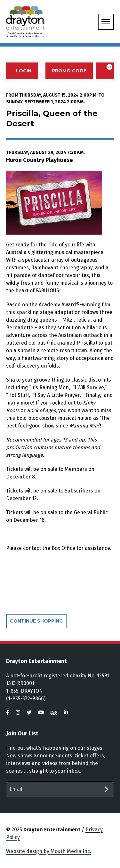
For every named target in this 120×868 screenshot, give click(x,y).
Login (20, 71)
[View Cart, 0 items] (105, 71)
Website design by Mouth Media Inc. (49, 851)
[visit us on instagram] (18, 713)
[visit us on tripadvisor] (54, 713)
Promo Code (69, 71)
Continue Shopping (36, 621)
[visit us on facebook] (8, 713)
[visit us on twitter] (29, 713)
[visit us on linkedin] (66, 713)
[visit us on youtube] (41, 713)
